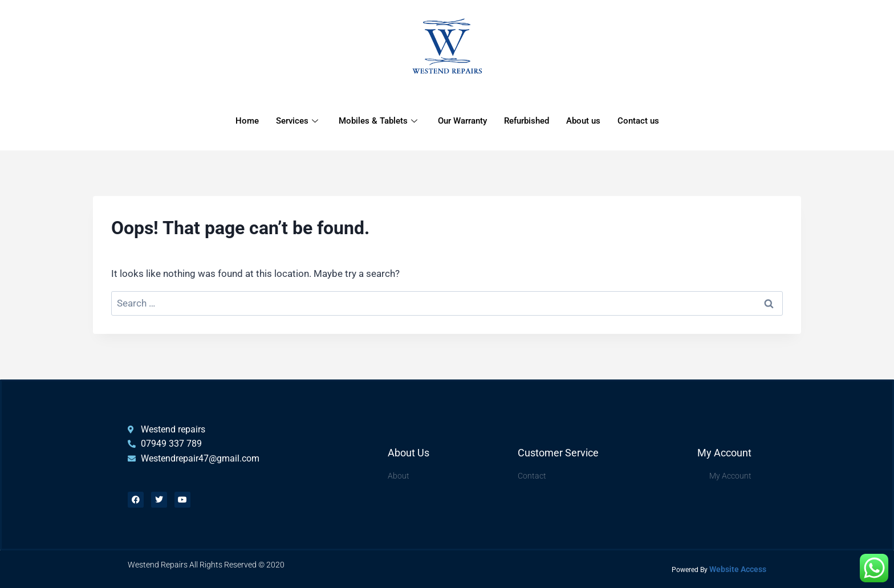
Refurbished (527, 121)
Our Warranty (462, 121)
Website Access (738, 569)
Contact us (638, 121)
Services (297, 121)
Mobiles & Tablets (378, 121)
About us (583, 121)
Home (247, 121)
